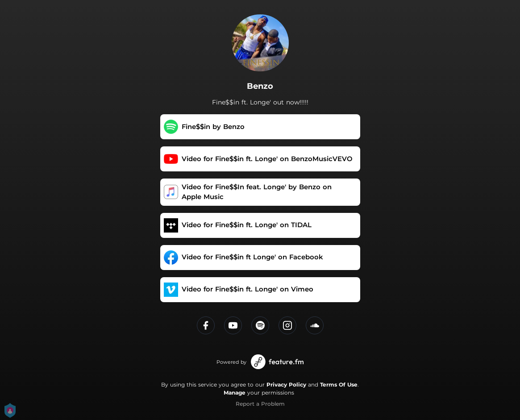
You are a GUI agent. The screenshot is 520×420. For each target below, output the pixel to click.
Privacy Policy (286, 385)
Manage (235, 393)
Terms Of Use (339, 385)
